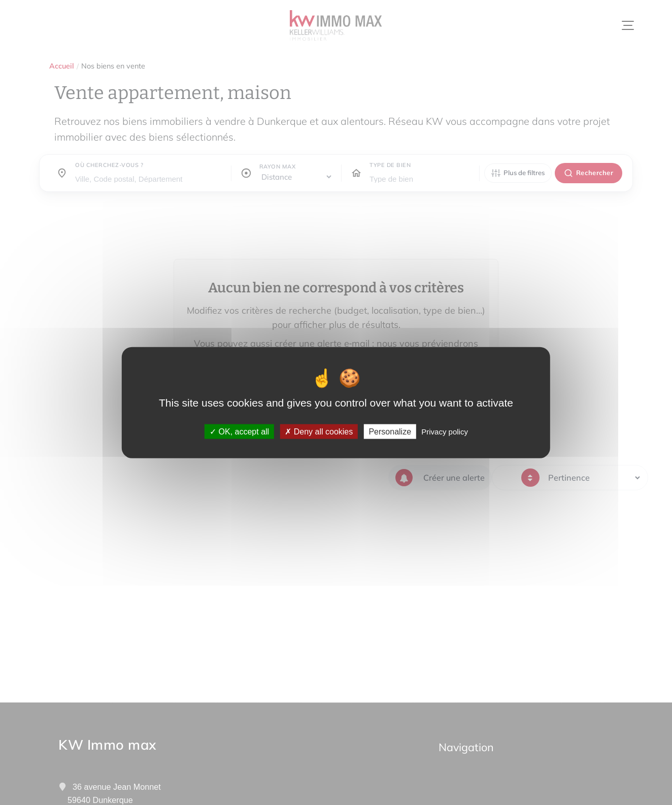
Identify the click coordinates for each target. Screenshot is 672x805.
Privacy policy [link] (445, 431)
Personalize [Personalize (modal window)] (390, 431)
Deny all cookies (319, 431)
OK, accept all (239, 431)
